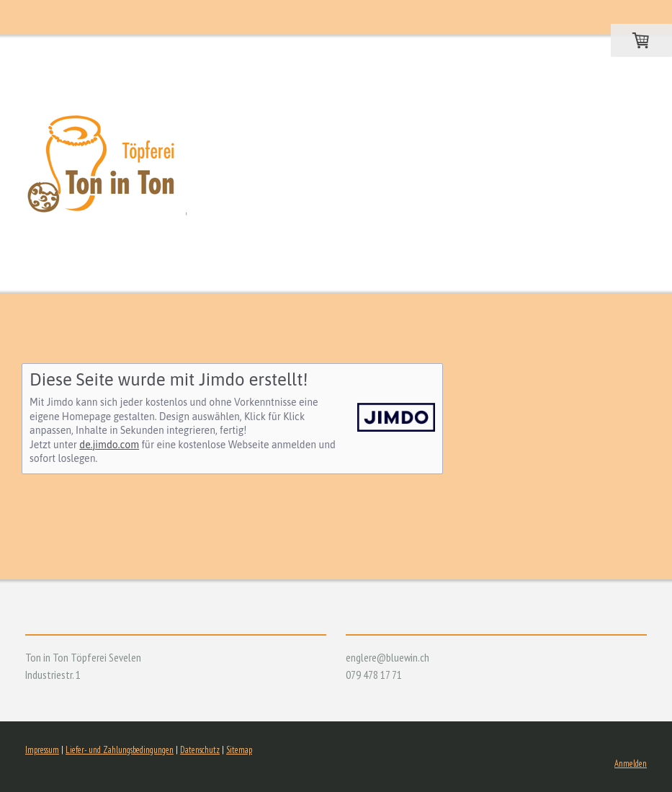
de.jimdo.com (109, 445)
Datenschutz (200, 750)
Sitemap (239, 750)
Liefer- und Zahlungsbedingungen (120, 750)
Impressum (42, 750)
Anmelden (631, 764)
